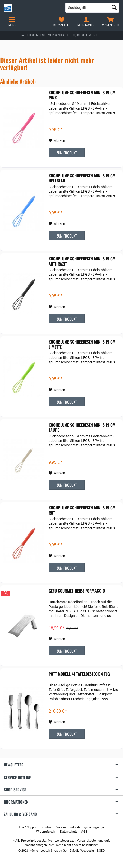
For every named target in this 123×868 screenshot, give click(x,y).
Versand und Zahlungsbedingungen (81, 827)
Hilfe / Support (28, 827)
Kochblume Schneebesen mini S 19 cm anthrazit (82, 261)
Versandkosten (87, 841)
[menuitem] (111, 22)
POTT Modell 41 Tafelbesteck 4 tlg (79, 674)
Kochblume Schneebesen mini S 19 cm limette (82, 344)
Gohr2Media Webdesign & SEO (84, 851)
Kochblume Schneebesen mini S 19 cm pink (82, 95)
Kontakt (47, 827)
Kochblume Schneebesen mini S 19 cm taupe (82, 427)
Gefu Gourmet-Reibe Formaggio (77, 591)
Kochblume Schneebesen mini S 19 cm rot (82, 510)
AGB (84, 832)
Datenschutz (69, 832)
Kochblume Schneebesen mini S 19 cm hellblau (82, 178)
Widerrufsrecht (46, 832)
